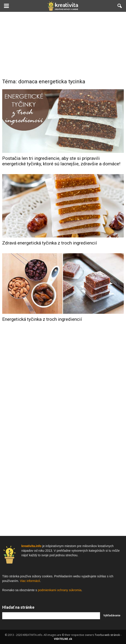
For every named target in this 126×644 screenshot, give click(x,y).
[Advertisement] (63, 45)
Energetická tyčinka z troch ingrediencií (42, 319)
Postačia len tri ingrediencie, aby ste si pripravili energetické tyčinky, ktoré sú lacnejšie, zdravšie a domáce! (61, 161)
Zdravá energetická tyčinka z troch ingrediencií (50, 243)
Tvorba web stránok (107, 635)
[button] (120, 6)
